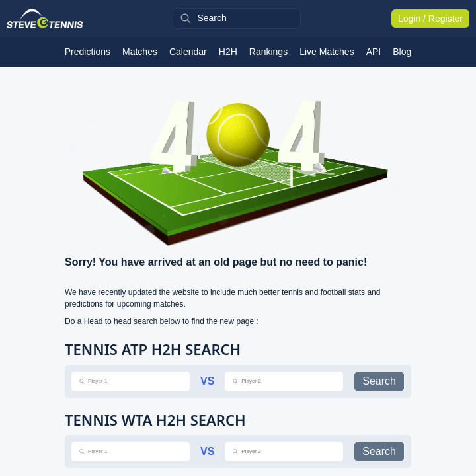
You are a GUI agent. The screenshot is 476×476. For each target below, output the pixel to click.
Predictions (88, 52)
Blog (402, 52)
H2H (228, 52)
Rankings (268, 52)
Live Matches (327, 52)
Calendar (188, 52)
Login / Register (430, 19)
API (374, 52)
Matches (140, 52)
